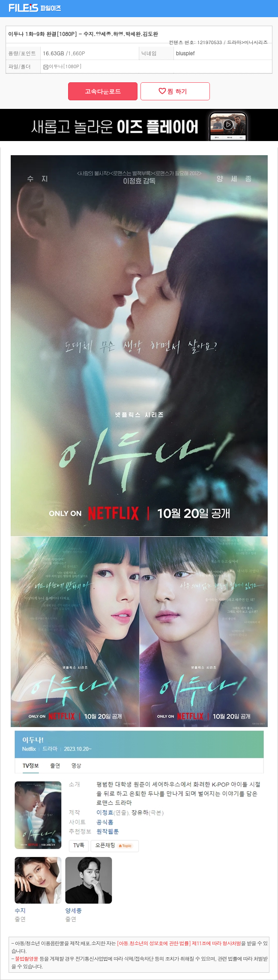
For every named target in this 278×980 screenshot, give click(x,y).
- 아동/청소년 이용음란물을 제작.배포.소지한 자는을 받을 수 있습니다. (139, 947)
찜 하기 (175, 91)
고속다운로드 (103, 91)
